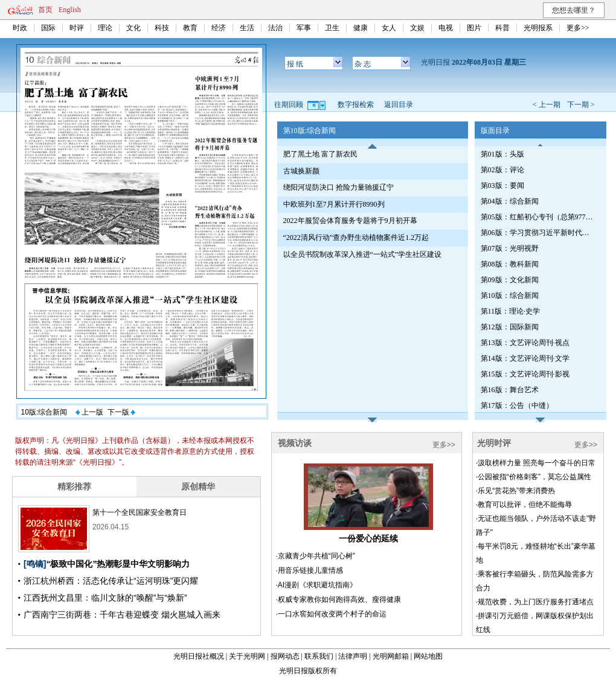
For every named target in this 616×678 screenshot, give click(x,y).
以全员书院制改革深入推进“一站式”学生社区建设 (363, 254)
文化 (133, 28)
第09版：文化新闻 (510, 280)
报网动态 (285, 656)
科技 (162, 28)
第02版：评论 (502, 170)
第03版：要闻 (502, 186)
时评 (77, 28)
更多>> (578, 28)
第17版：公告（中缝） (517, 405)
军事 (304, 28)
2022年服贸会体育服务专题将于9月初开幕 (350, 221)
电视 (446, 28)
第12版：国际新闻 (510, 327)
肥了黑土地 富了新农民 (320, 154)
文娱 (417, 28)
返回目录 (399, 105)
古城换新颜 (301, 171)
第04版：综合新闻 (510, 201)
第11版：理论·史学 (511, 311)
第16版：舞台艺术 (510, 390)
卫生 (332, 28)
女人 (389, 28)
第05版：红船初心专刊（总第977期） (538, 217)
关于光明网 (247, 656)
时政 (20, 28)
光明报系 (538, 28)
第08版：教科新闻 (510, 264)
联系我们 (319, 656)
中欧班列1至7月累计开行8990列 (334, 204)
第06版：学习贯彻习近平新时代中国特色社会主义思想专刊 (538, 233)
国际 (48, 28)
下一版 (121, 412)
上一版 (89, 412)
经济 (219, 28)
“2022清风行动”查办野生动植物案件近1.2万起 (356, 237)
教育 (190, 28)
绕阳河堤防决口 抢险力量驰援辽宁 (338, 187)
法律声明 (353, 656)
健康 (361, 28)
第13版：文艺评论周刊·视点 (525, 343)
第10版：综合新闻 (510, 295)
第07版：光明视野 (510, 248)
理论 (105, 28)
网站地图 (428, 656)
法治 (275, 28)
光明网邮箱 (391, 656)
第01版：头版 (502, 154)
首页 (45, 10)
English (70, 10)
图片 (474, 28)
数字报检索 (356, 105)
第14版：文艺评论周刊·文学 (525, 358)
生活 (247, 28)
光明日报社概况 (199, 656)
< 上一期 (547, 105)
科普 (502, 28)
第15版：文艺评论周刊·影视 (525, 374)
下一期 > (581, 105)
